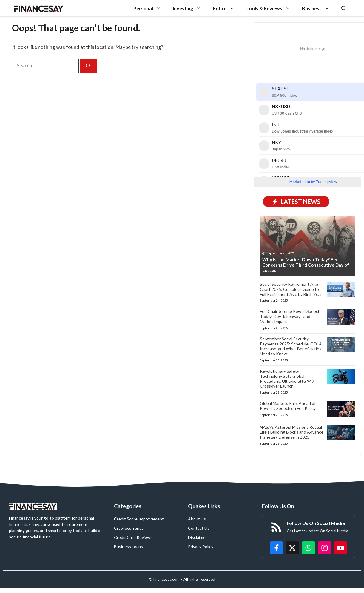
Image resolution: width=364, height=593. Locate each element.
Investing (190, 8)
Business (319, 8)
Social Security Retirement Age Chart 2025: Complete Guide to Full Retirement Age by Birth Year (291, 289)
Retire (226, 8)
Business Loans (128, 547)
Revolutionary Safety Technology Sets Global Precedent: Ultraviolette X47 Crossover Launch (287, 378)
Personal (150, 8)
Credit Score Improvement (139, 519)
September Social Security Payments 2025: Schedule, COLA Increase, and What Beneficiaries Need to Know (291, 346)
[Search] (88, 66)
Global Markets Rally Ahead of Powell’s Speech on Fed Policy (288, 406)
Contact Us (199, 528)
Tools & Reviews (271, 8)
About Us (197, 519)
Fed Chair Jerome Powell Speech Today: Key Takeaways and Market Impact (290, 316)
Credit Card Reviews (133, 537)
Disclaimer (198, 537)
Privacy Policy (201, 547)
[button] (344, 8)
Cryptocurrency (129, 528)
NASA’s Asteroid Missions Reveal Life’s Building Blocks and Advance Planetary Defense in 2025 (292, 432)
